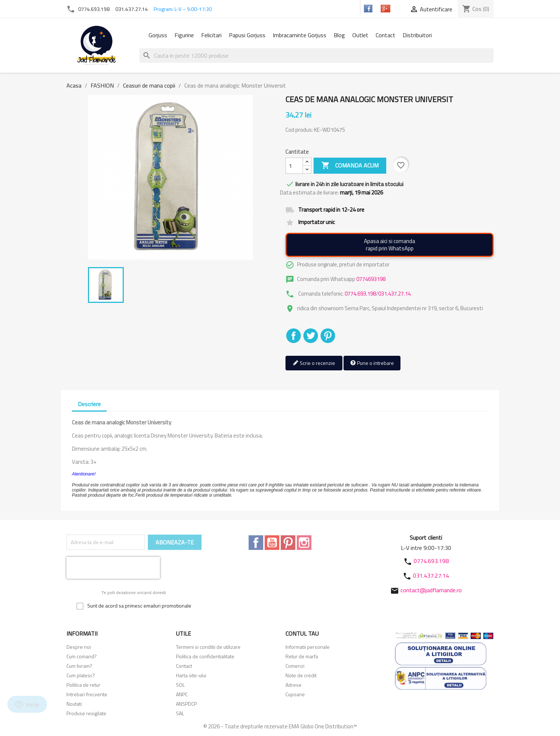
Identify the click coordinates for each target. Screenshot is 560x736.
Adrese (294, 685)
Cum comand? (82, 656)
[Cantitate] (294, 166)
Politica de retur (83, 685)
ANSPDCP (186, 704)
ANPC (182, 694)
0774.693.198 (94, 9)
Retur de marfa (302, 656)
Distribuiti (294, 336)
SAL (180, 713)
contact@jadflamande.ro (431, 590)
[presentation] (113, 568)
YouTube (272, 543)
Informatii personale (308, 647)
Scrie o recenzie (314, 363)
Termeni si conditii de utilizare (208, 647)
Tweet (311, 336)
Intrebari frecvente (87, 694)
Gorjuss (158, 35)
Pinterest (328, 336)
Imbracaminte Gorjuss (300, 35)
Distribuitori (417, 35)
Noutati (74, 704)
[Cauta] (317, 55)
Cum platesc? (81, 675)
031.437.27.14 (132, 9)
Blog (339, 35)
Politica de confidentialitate (205, 656)
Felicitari (211, 35)
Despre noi (79, 647)
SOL (180, 685)
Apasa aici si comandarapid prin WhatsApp (390, 245)
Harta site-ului (191, 675)
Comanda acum (350, 166)
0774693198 (371, 279)
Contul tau (302, 633)
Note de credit (301, 675)
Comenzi (295, 666)
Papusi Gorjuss (247, 35)
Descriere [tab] (89, 404)
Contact (386, 35)
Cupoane (295, 694)
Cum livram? (79, 666)
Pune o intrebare (372, 363)
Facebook (256, 543)
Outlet (360, 35)
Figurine (184, 35)
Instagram (304, 543)
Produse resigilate (86, 713)
